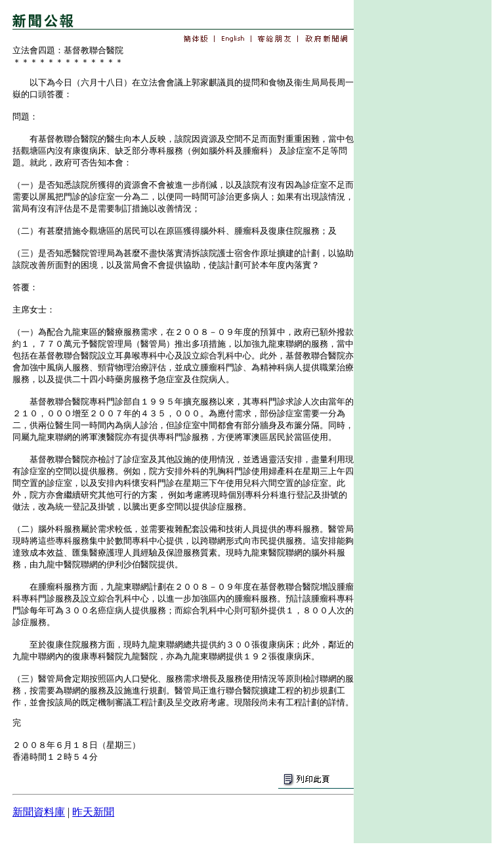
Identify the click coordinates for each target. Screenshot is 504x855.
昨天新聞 (93, 812)
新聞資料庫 (39, 812)
